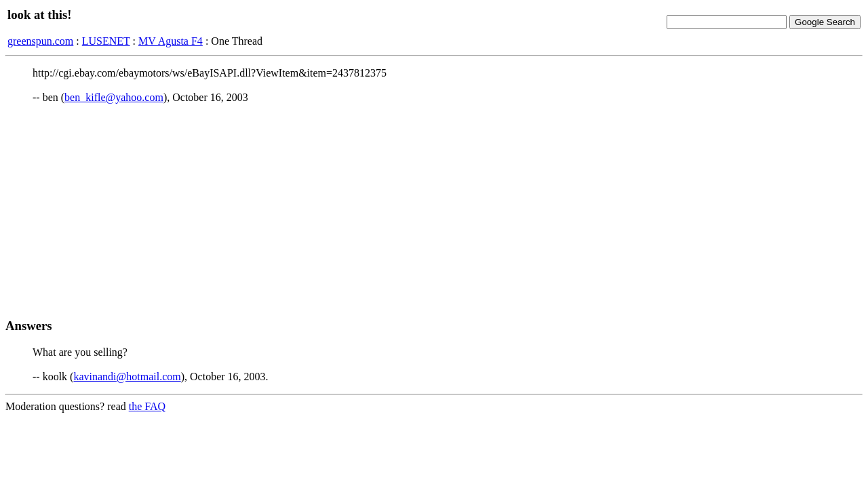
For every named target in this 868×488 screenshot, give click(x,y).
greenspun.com (40, 41)
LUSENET (106, 41)
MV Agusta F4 (171, 41)
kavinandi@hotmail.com (127, 377)
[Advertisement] (434, 211)
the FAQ (147, 406)
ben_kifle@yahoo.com (114, 97)
